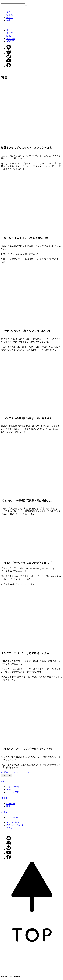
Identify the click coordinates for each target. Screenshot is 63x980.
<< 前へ (5, 772)
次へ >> (25, 772)
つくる (10, 15)
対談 (9, 789)
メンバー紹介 (13, 822)
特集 (9, 20)
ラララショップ (14, 817)
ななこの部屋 (13, 792)
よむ (9, 12)
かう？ (10, 18)
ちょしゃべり (13, 787)
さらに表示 (6, 775)
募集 (9, 806)
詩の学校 (11, 804)
